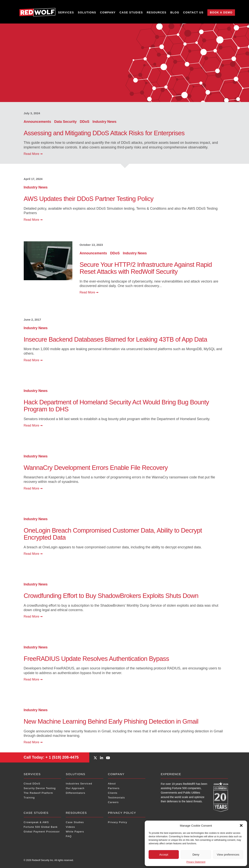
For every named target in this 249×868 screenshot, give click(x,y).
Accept (164, 854)
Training (29, 798)
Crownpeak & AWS (36, 822)
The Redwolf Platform (38, 793)
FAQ (69, 836)
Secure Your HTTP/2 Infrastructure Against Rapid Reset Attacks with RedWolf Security (146, 268)
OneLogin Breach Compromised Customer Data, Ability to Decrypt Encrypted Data (113, 534)
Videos (70, 827)
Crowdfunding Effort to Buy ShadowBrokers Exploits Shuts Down (111, 596)
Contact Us (193, 13)
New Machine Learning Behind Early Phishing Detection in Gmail (111, 721)
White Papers (75, 832)
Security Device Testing (40, 788)
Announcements (38, 122)
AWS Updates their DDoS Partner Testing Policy (89, 199)
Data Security (66, 122)
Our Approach (75, 788)
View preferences (228, 854)
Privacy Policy (122, 813)
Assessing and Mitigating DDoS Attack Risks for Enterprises (104, 133)
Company (108, 13)
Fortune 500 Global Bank (41, 827)
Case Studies (131, 13)
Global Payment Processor (42, 832)
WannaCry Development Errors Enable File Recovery (96, 468)
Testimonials (116, 798)
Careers (113, 802)
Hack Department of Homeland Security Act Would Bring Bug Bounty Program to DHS (116, 406)
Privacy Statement (196, 862)
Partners (114, 788)
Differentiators (75, 793)
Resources (157, 13)
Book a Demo (221, 12)
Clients (113, 793)
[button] (241, 825)
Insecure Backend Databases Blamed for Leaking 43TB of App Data (115, 339)
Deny (196, 854)
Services (66, 13)
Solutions (87, 13)
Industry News (104, 122)
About (112, 784)
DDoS (85, 122)
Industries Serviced (79, 784)
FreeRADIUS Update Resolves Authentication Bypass (96, 659)
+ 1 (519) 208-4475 (51, 757)
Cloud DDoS (32, 784)
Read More (33, 154)
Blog (175, 13)
